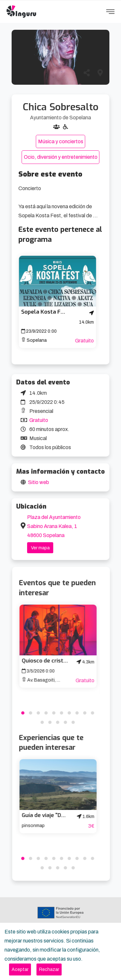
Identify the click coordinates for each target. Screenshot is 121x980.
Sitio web (39, 482)
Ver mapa (40, 548)
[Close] (20, 969)
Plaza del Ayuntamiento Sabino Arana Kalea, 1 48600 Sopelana (54, 526)
